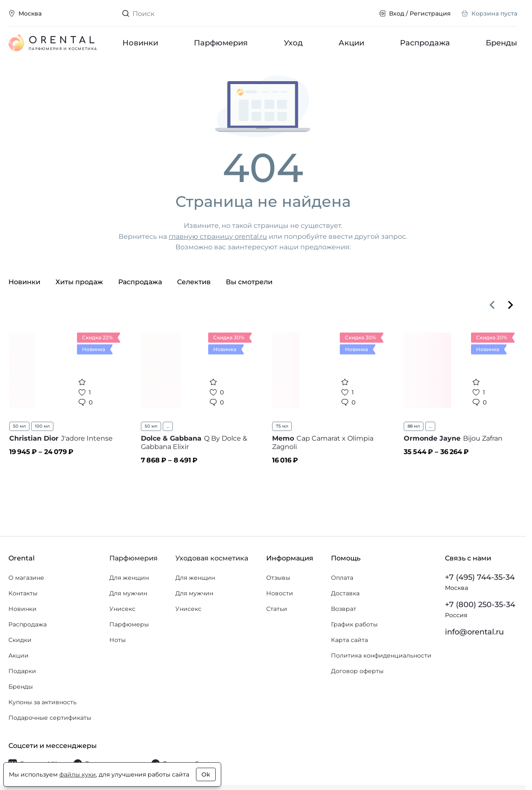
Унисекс (122, 609)
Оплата (342, 578)
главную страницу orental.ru (218, 236)
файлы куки (78, 774)
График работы (354, 624)
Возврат (344, 609)
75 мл (282, 426)
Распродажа (425, 43)
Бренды (502, 43)
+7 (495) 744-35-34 (480, 577)
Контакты (23, 593)
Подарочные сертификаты (50, 718)
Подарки (22, 671)
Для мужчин (128, 593)
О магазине (26, 578)
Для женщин (129, 578)
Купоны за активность (42, 702)
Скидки (20, 640)
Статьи (277, 609)
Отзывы (278, 578)
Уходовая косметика (212, 558)
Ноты (118, 640)
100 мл (42, 426)
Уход (293, 43)
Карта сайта (349, 640)
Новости (280, 593)
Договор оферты (357, 671)
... (168, 426)
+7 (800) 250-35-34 (480, 605)
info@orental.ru (474, 632)
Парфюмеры (129, 624)
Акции (351, 43)
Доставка (345, 593)
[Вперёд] (511, 305)
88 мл (414, 426)
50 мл (19, 426)
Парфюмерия (221, 43)
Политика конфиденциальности (381, 655)
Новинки (140, 43)
